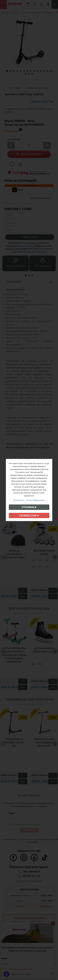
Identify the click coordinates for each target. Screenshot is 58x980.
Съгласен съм (29, 515)
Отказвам (29, 507)
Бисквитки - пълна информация (29, 500)
